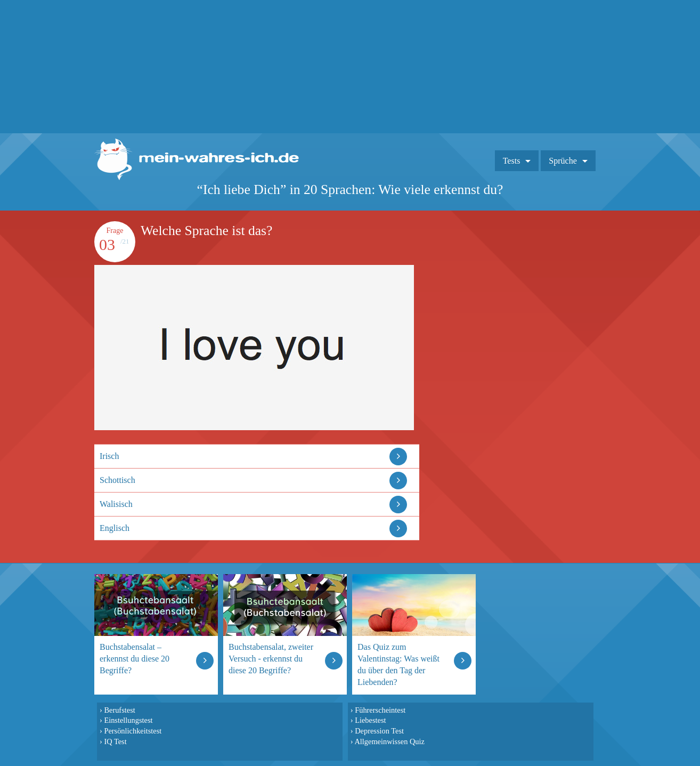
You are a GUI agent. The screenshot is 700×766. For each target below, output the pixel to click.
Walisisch (116, 504)
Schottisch (117, 480)
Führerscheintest (380, 710)
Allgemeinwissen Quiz (389, 741)
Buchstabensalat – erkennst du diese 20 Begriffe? (135, 659)
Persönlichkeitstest (133, 731)
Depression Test (379, 731)
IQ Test (115, 741)
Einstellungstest (128, 720)
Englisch (115, 528)
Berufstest (119, 710)
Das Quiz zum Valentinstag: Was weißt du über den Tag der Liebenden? (398, 664)
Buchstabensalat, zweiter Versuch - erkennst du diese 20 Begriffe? (271, 659)
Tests (512, 161)
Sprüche (563, 161)
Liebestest (370, 720)
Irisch (109, 456)
